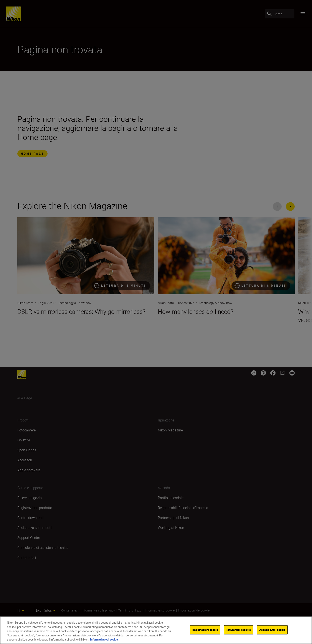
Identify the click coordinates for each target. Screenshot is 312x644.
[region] (156, 630)
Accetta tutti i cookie (272, 630)
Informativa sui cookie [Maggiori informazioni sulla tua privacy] (104, 639)
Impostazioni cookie (205, 630)
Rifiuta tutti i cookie (239, 630)
